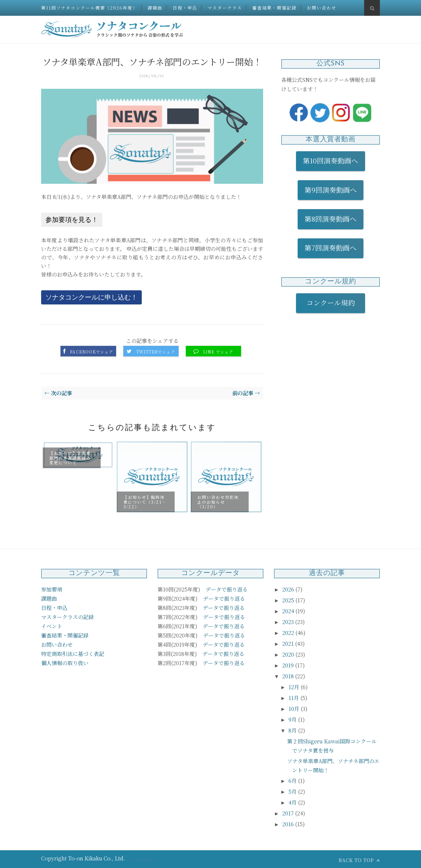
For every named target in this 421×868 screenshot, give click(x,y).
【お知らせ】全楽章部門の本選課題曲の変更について (70, 458)
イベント (52, 626)
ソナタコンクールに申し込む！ (91, 297)
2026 (289, 589)
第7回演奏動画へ (331, 248)
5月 (293, 792)
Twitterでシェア (156, 352)
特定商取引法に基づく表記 (73, 654)
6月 (293, 781)
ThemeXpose (143, 859)
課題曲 (155, 8)
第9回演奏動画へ (331, 190)
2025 (289, 600)
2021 (289, 644)
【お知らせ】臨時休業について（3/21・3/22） (145, 502)
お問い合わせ (322, 8)
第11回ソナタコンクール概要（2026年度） (89, 8)
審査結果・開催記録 (274, 8)
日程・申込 (185, 8)
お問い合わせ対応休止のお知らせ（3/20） (218, 502)
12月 (295, 687)
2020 (289, 654)
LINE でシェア (218, 352)
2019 (289, 665)
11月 (294, 698)
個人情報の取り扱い (65, 663)
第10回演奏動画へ (331, 160)
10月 (295, 709)
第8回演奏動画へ (331, 219)
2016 (289, 824)
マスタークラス (225, 8)
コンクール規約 (334, 302)
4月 (293, 802)
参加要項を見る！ (72, 220)
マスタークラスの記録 (67, 617)
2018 (289, 676)
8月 (293, 730)
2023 (289, 622)
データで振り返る (227, 589)
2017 (289, 813)
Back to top (359, 860)
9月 (293, 720)
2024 (289, 611)
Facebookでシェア (92, 352)
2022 (289, 633)
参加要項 (52, 589)
